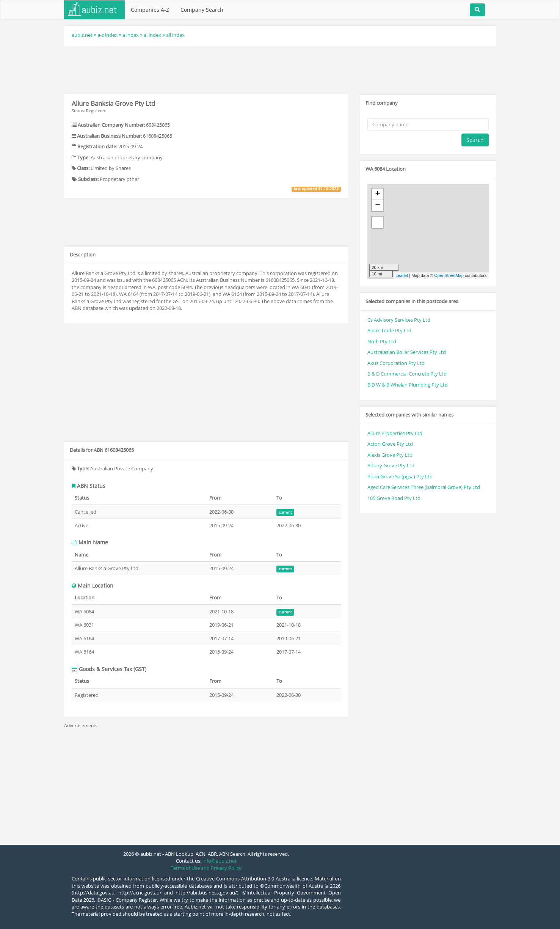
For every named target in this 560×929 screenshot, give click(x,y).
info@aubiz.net (220, 861)
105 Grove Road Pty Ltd (394, 498)
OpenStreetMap (449, 275)
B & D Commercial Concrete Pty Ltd (407, 374)
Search (475, 140)
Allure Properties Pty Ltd (395, 433)
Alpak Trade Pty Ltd (389, 330)
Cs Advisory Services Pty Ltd (399, 320)
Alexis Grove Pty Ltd (390, 455)
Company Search (202, 10)
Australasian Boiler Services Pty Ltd (407, 352)
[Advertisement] (280, 69)
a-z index (107, 35)
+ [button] (377, 194)
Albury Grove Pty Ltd (391, 465)
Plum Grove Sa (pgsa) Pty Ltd (400, 476)
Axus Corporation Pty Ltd (396, 363)
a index (131, 35)
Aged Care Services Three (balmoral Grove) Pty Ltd (424, 487)
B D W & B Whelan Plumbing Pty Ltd (408, 385)
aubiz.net (82, 35)
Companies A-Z (150, 10)
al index (152, 35)
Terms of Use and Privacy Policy (206, 868)
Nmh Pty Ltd (382, 341)
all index (175, 35)
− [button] (377, 206)
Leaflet (402, 275)
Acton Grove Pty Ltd (390, 444)
